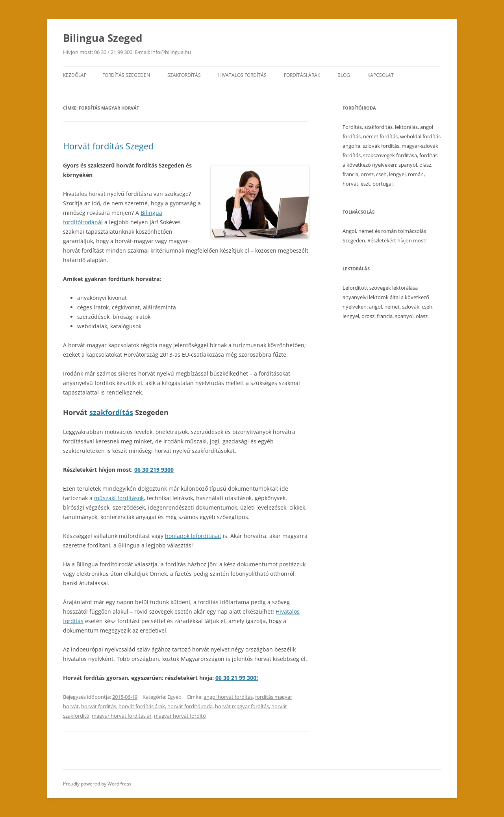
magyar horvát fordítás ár (122, 716)
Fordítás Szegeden (126, 75)
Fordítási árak (302, 75)
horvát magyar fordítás (242, 706)
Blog (344, 75)
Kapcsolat (381, 75)
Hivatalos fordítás (242, 75)
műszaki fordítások (119, 498)
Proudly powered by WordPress (97, 784)
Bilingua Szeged (103, 38)
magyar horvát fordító (180, 716)
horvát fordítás (99, 706)
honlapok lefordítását (193, 536)
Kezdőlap (75, 75)
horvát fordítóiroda (190, 706)
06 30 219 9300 (154, 470)
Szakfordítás (184, 75)
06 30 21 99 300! (237, 678)
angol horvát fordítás (228, 697)
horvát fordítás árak (142, 706)
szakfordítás (111, 412)
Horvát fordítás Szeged (108, 146)
